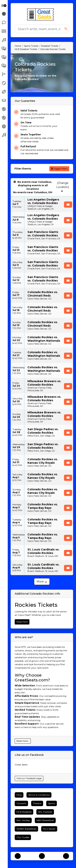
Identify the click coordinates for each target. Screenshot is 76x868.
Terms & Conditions (39, 795)
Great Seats (21, 765)
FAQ (19, 795)
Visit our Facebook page (29, 778)
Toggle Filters (59, 169)
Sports (52, 803)
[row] (42, 204)
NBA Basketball (45, 820)
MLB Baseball (24, 812)
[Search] (40, 29)
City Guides (23, 837)
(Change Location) (63, 187)
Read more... (23, 741)
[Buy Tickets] (68, 205)
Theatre (37, 803)
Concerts (21, 803)
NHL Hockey (23, 820)
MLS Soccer (49, 829)
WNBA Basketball (26, 829)
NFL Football (45, 812)
